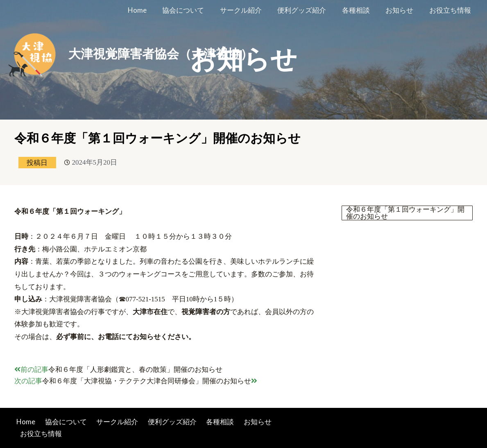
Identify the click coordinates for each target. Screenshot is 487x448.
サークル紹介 (249, 10)
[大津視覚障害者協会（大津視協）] (35, 53)
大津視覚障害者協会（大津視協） (161, 54)
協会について (193, 10)
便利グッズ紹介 (308, 10)
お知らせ (402, 10)
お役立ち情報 (451, 10)
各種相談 (360, 10)
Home (149, 10)
